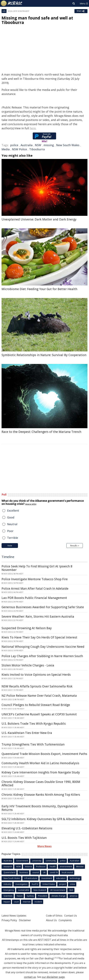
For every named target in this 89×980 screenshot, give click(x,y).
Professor (41, 866)
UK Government (58, 890)
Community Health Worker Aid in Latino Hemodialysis (40, 763)
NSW (38, 145)
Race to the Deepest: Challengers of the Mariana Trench (41, 432)
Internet (27, 902)
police (14, 145)
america (73, 896)
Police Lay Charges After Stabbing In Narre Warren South (42, 656)
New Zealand (40, 890)
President (43, 896)
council (36, 872)
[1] (56, 958)
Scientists (8, 896)
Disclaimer (25, 920)
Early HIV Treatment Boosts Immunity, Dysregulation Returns (40, 808)
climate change (58, 896)
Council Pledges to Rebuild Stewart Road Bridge (36, 705)
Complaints (65, 920)
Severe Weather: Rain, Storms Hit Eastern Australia (38, 617)
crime (73, 884)
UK (44, 872)
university (37, 861)
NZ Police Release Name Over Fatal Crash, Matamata (39, 696)
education (61, 878)
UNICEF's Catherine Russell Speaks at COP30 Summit (39, 714)
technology (75, 878)
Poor (10, 531)
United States (49, 884)
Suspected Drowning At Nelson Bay (27, 628)
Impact (7, 902)
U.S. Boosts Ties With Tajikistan (24, 838)
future (20, 896)
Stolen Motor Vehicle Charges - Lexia (28, 665)
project (63, 884)
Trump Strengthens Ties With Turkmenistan (33, 744)
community (51, 861)
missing (49, 145)
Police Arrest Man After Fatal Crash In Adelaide (35, 589)
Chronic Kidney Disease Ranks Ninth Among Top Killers (41, 795)
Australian (75, 861)
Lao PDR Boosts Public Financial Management (34, 598)
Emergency (9, 890)
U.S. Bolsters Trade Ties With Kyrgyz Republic (34, 724)
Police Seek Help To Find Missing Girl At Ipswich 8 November (37, 568)
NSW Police (19, 149)
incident (38, 902)
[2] (58, 958)
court (16, 902)
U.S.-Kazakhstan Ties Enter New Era (27, 733)
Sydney (30, 896)
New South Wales (68, 145)
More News (44, 846)
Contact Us (71, 916)
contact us (30, 977)
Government (22, 861)
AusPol (35, 884)
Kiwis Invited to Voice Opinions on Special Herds (36, 675)
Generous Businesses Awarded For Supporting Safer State (43, 607)
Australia (27, 145)
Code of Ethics (54, 916)
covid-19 (54, 872)
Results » (75, 546)
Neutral (12, 524)
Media (6, 149)
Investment (47, 878)
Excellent (13, 511)
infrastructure (31, 878)
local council (67, 872)
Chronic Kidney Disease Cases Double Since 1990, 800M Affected (41, 784)
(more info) (31, 504)
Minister (80, 866)
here (33, 128)
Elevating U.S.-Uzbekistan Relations (27, 828)
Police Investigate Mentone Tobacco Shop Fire (35, 579)
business (24, 872)
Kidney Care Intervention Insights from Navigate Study (41, 772)
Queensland (9, 872)
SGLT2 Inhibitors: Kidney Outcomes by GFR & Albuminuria (43, 819)
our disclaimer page (53, 977)
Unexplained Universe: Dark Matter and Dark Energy (39, 219)
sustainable (24, 890)
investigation (22, 884)
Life (4, 11)
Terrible (13, 538)
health (53, 866)
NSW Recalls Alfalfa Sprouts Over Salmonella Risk (37, 686)
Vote (10, 546)
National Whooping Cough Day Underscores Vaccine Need (43, 647)
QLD (71, 890)
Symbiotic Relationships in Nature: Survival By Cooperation (44, 355)
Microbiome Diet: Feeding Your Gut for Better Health (39, 289)
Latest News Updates (14, 916)
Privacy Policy (9, 920)
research (8, 866)
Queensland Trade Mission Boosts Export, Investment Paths (44, 754)
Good (11, 517)
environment (66, 866)
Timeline (8, 557)
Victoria (28, 866)
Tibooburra (37, 149)
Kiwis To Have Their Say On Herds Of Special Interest (39, 637)
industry (7, 884)
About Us (51, 920)
